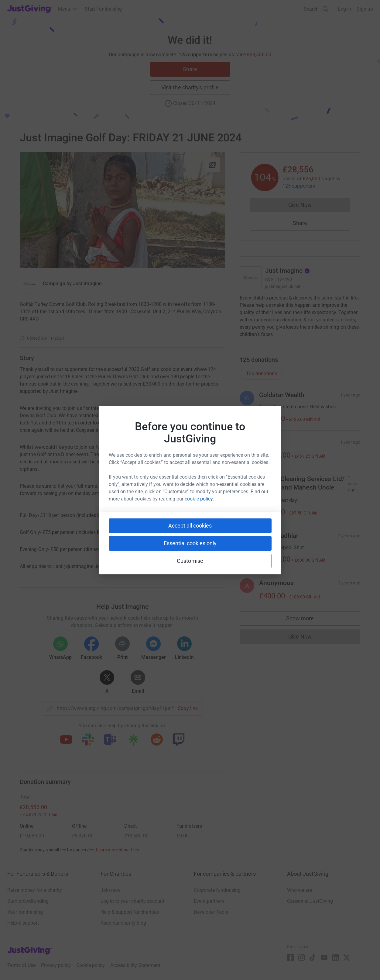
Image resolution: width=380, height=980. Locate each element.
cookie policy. (199, 499)
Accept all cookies (190, 526)
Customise (190, 561)
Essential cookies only (190, 543)
